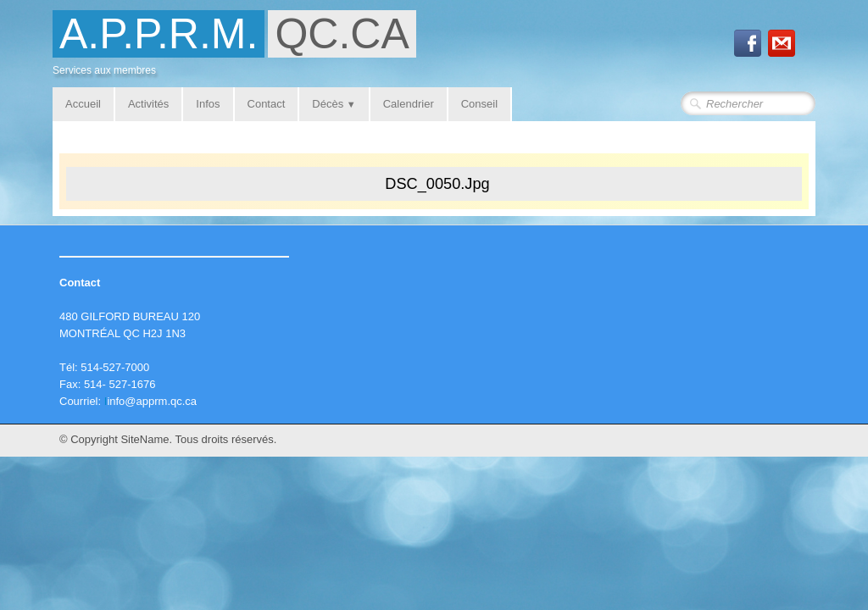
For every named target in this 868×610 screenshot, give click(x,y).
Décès (334, 104)
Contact (267, 104)
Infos (208, 104)
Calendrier (409, 104)
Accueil (83, 104)
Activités (148, 104)
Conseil (479, 104)
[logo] (241, 48)
